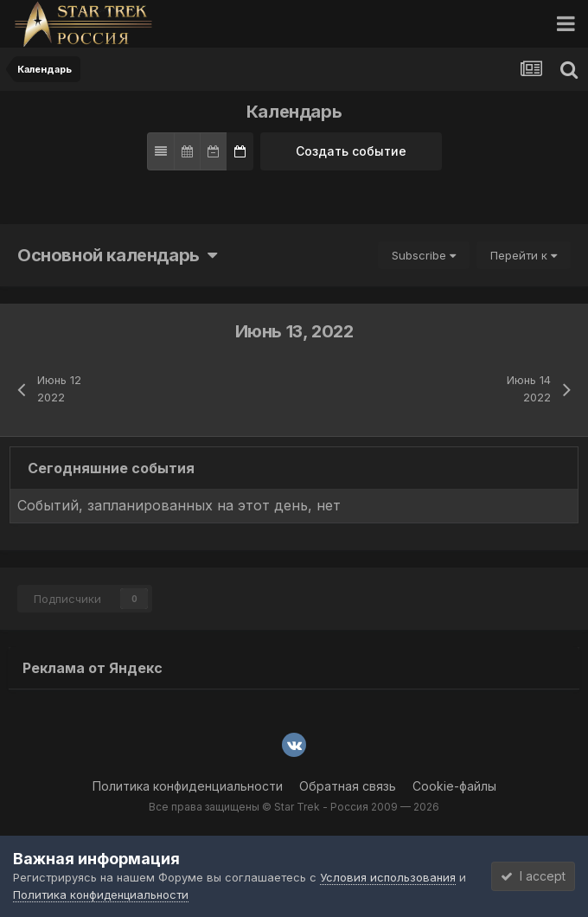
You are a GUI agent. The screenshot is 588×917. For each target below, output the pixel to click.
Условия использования (388, 877)
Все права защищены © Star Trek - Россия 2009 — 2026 (294, 807)
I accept (533, 876)
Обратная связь (348, 786)
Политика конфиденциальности (188, 786)
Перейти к (524, 255)
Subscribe (424, 255)
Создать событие (351, 151)
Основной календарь (117, 255)
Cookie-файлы (454, 786)
